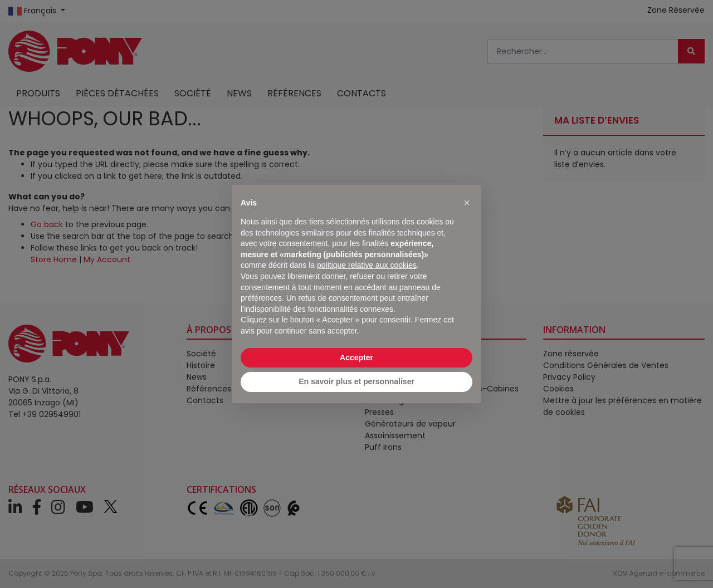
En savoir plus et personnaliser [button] (356, 381)
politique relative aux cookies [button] (367, 265)
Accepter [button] (356, 357)
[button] (467, 203)
